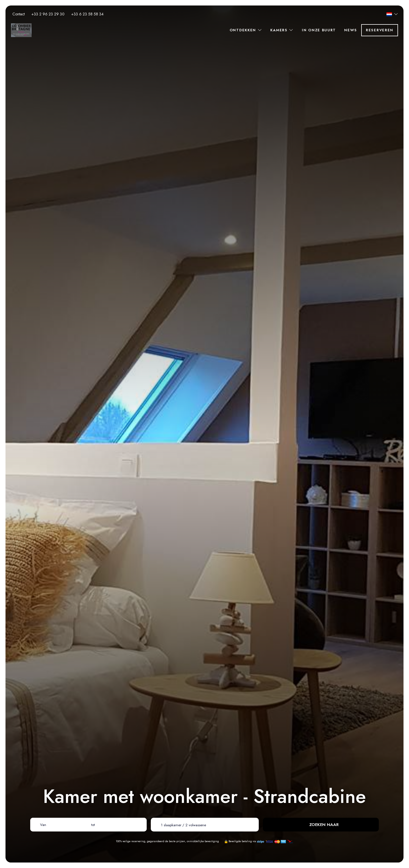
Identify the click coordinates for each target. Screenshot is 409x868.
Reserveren (380, 30)
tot (93, 825)
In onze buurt (319, 30)
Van (43, 825)
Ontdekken (246, 30)
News (351, 30)
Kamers (282, 30)
